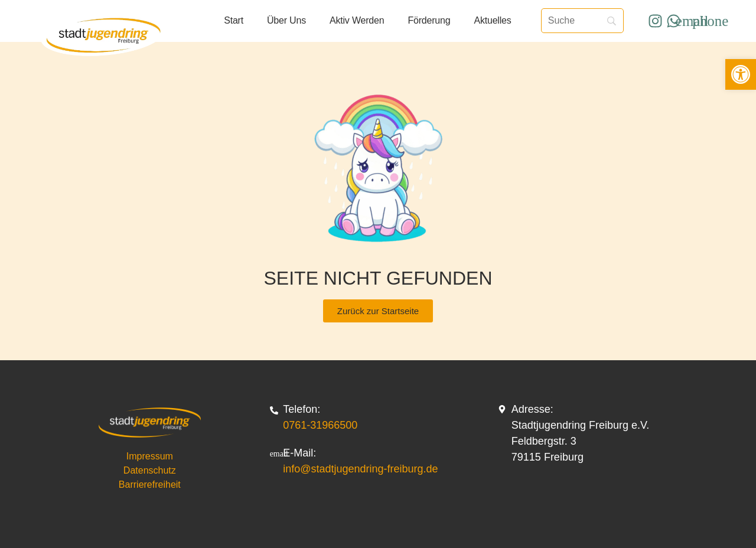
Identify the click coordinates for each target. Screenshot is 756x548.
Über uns (286, 20)
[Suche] (582, 21)
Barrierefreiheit (150, 485)
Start (234, 20)
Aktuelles (492, 20)
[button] (741, 74)
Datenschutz (150, 470)
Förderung (429, 20)
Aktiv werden (357, 20)
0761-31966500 (320, 425)
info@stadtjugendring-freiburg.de (360, 469)
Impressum (150, 456)
